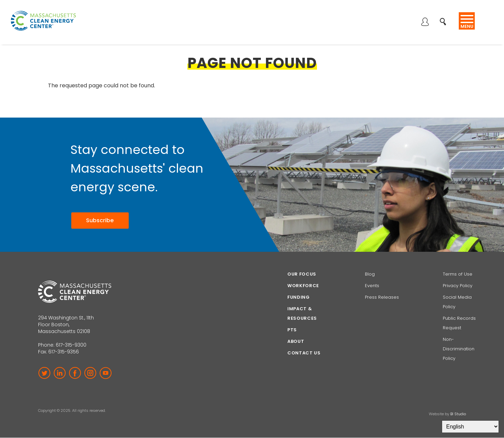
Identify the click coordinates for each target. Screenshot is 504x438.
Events (372, 286)
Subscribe (100, 220)
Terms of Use (458, 274)
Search (445, 18)
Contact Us (304, 353)
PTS (292, 330)
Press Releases (382, 297)
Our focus (302, 274)
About (296, 341)
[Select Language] (470, 427)
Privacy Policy (458, 286)
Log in (425, 22)
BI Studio (458, 414)
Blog (370, 274)
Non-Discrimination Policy (459, 349)
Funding (299, 297)
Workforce (303, 286)
